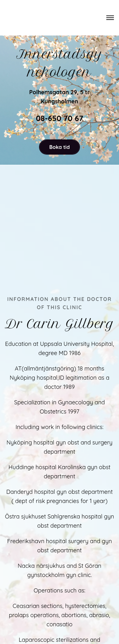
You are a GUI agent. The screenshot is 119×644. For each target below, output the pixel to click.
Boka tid (59, 147)
